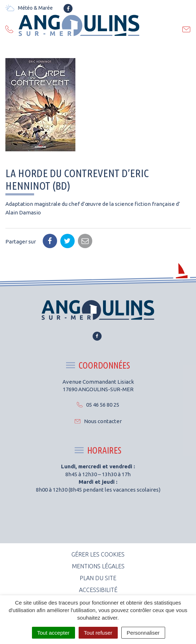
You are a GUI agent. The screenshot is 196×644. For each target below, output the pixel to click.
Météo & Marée (29, 8)
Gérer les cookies (98, 554)
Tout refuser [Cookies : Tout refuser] (98, 633)
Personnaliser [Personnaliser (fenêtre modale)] (143, 633)
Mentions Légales (98, 566)
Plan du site (98, 578)
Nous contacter (98, 421)
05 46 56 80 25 (98, 405)
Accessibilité (98, 590)
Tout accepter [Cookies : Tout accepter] (53, 633)
